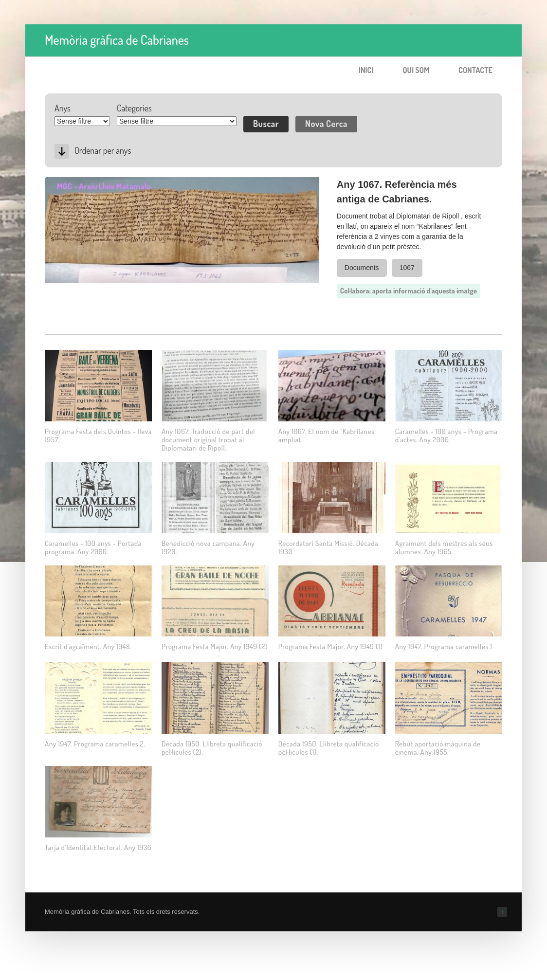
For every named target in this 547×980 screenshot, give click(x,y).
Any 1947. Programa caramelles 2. (95, 744)
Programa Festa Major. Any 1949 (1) (331, 646)
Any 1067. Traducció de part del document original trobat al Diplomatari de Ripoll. (208, 440)
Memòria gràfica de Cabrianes (117, 40)
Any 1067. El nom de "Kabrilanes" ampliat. (328, 436)
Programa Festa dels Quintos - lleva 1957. (98, 436)
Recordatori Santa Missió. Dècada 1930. (328, 547)
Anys (63, 108)
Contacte (475, 70)
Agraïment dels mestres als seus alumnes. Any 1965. (444, 547)
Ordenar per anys (103, 150)
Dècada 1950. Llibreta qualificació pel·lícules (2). (212, 748)
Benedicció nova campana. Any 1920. (208, 547)
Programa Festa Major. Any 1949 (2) (215, 646)
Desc (62, 151)
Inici (366, 70)
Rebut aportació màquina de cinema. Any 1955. (438, 748)
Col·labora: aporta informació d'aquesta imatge (409, 291)
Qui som (416, 70)
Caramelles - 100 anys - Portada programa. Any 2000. (93, 547)
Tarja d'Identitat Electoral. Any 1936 (98, 847)
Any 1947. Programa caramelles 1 (444, 646)
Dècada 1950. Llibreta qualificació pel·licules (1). (329, 748)
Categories (134, 108)
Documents (362, 268)
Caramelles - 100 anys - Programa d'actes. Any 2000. (447, 436)
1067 (407, 268)
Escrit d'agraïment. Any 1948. (88, 646)
